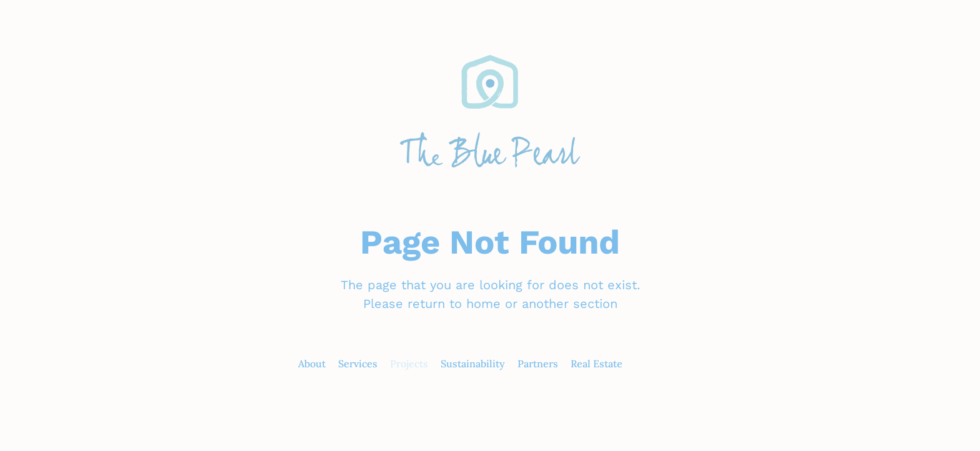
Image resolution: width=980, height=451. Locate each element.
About (312, 364)
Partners (538, 364)
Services (358, 364)
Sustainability (473, 364)
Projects (409, 364)
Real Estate (597, 364)
